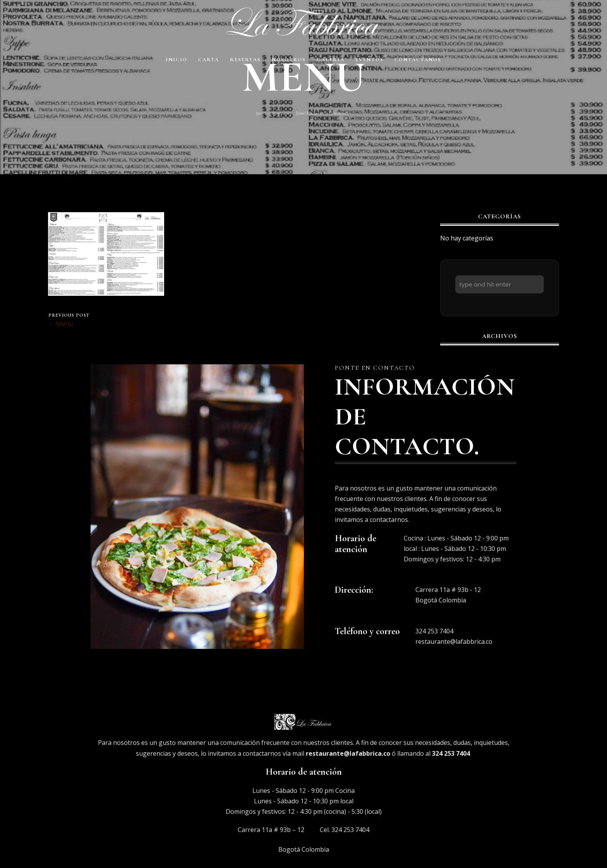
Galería (331, 60)
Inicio (177, 60)
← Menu (61, 324)
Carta (209, 60)
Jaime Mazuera (309, 113)
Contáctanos (418, 60)
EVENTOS (370, 60)
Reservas (245, 60)
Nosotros (289, 60)
